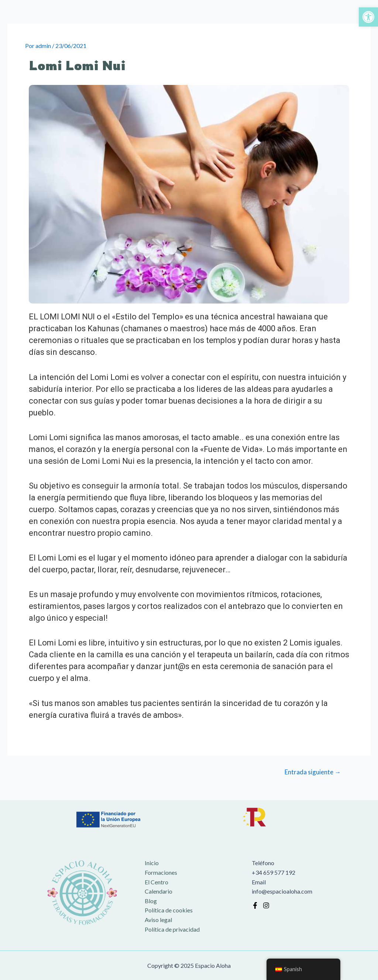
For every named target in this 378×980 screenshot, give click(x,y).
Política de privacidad (172, 929)
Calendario (159, 891)
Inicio (152, 863)
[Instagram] (266, 905)
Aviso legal (158, 920)
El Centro (157, 882)
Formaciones (161, 872)
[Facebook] (255, 905)
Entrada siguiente (313, 772)
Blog (151, 901)
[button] (368, 17)
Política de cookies (169, 910)
